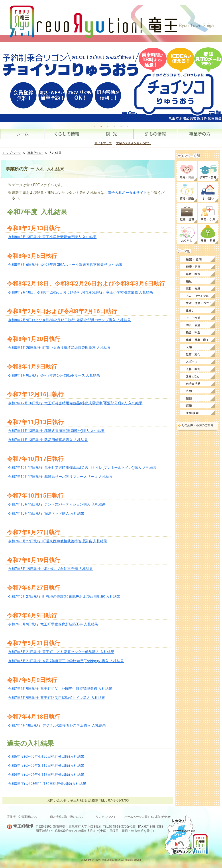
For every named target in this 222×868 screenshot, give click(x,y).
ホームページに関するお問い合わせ (147, 817)
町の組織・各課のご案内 (197, 425)
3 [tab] (108, 127)
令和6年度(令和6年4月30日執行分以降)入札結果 (46, 756)
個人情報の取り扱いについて (69, 817)
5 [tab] (121, 127)
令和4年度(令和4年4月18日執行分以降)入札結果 (46, 775)
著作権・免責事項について (24, 817)
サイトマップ (103, 143)
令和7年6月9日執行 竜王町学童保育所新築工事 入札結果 (53, 624)
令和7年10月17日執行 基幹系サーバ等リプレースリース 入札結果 (60, 477)
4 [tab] (114, 127)
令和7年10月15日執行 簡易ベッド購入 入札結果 (46, 513)
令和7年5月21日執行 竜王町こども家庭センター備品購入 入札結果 (61, 652)
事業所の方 (35, 153)
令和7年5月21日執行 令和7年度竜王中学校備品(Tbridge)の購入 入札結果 (66, 661)
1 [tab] (94, 127)
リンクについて (106, 817)
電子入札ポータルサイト (127, 193)
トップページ (12, 153)
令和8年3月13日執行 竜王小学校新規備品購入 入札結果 (52, 237)
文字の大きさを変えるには (134, 143)
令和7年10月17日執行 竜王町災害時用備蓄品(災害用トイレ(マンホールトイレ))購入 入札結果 (82, 468)
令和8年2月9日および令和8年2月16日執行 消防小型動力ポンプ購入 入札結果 (70, 320)
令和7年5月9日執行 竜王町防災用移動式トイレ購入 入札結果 (57, 698)
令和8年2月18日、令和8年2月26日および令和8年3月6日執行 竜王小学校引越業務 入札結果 (81, 292)
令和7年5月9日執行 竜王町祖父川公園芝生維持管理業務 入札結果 (60, 689)
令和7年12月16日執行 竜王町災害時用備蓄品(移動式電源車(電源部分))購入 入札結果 (75, 403)
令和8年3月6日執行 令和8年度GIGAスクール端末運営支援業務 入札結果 (65, 265)
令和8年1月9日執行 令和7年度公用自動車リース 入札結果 (54, 375)
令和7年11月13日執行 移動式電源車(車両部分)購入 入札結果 (56, 431)
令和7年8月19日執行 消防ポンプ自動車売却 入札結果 (51, 569)
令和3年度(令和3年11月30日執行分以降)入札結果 (47, 784)
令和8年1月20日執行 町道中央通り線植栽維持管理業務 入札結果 (59, 348)
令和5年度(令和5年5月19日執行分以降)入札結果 (46, 766)
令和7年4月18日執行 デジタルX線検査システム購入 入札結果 (57, 725)
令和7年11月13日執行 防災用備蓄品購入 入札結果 (48, 440)
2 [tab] (101, 127)
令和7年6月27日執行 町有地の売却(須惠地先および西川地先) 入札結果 (64, 597)
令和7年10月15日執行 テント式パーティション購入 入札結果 (57, 504)
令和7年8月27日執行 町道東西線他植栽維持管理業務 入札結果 (58, 541)
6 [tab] (128, 127)
